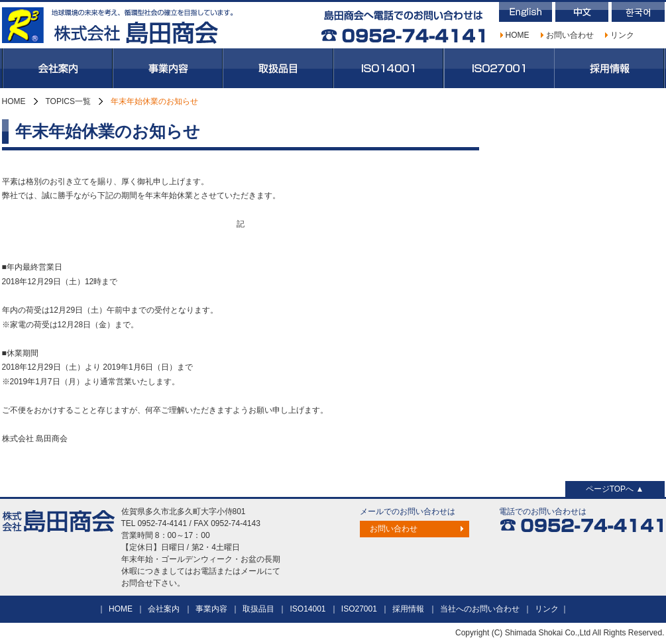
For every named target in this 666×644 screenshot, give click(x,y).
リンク (622, 35)
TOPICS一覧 (68, 101)
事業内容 (168, 68)
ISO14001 (389, 68)
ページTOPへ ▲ (615, 489)
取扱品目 (278, 68)
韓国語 (638, 12)
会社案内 (57, 68)
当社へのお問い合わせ (480, 609)
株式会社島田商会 (118, 25)
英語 (526, 12)
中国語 (582, 12)
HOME (518, 35)
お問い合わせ (570, 35)
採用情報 (609, 68)
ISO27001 (499, 68)
